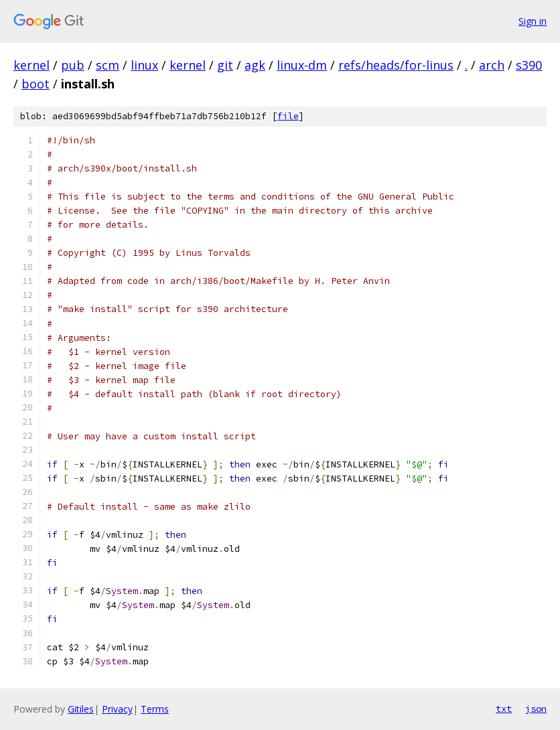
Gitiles (81, 709)
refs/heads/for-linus (396, 65)
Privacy (117, 709)
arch (492, 65)
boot (36, 84)
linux (144, 65)
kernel (31, 65)
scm (108, 65)
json (536, 709)
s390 (529, 65)
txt (504, 709)
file (288, 116)
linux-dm (302, 65)
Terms (155, 709)
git (225, 65)
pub (73, 65)
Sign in (533, 21)
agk (255, 65)
